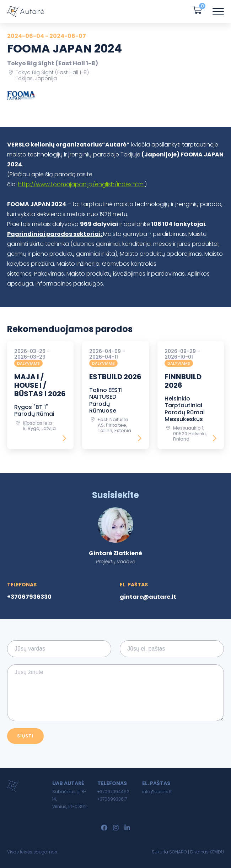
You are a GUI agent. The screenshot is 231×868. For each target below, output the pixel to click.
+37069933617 (112, 799)
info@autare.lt (157, 792)
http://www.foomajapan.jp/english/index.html (81, 184)
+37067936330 (29, 597)
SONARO (178, 852)
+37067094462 (113, 792)
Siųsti (25, 736)
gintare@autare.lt (148, 597)
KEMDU (217, 852)
